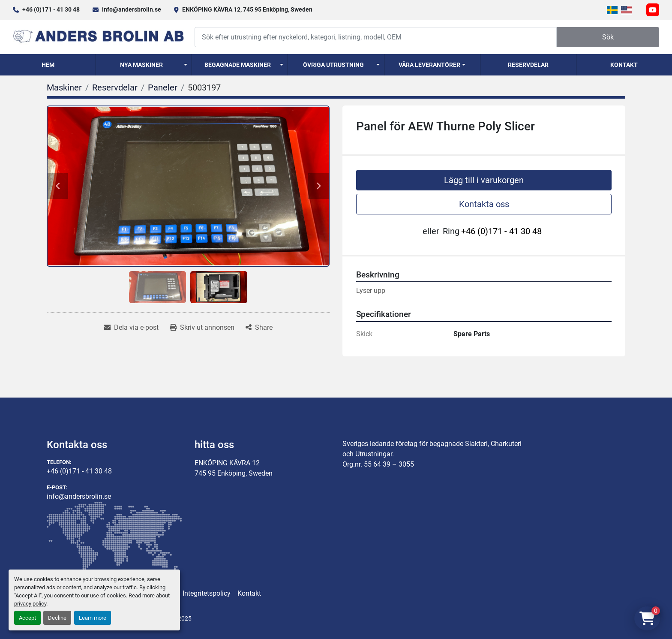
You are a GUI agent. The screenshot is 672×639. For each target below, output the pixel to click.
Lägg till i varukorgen (484, 180)
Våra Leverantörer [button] (429, 65)
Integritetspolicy (207, 593)
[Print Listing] (202, 328)
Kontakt (624, 65)
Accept (27, 618)
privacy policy (30, 604)
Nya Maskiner (141, 65)
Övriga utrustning (333, 65)
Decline (57, 618)
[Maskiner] (64, 87)
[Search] (376, 37)
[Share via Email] (131, 328)
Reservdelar (528, 65)
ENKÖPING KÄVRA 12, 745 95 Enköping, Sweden (247, 9)
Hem (48, 65)
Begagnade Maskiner (238, 65)
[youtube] (653, 10)
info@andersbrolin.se (132, 9)
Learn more (93, 618)
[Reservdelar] (115, 87)
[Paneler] (163, 87)
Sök (608, 37)
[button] (144, 65)
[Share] (259, 328)
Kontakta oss (484, 204)
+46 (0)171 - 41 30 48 (51, 9)
